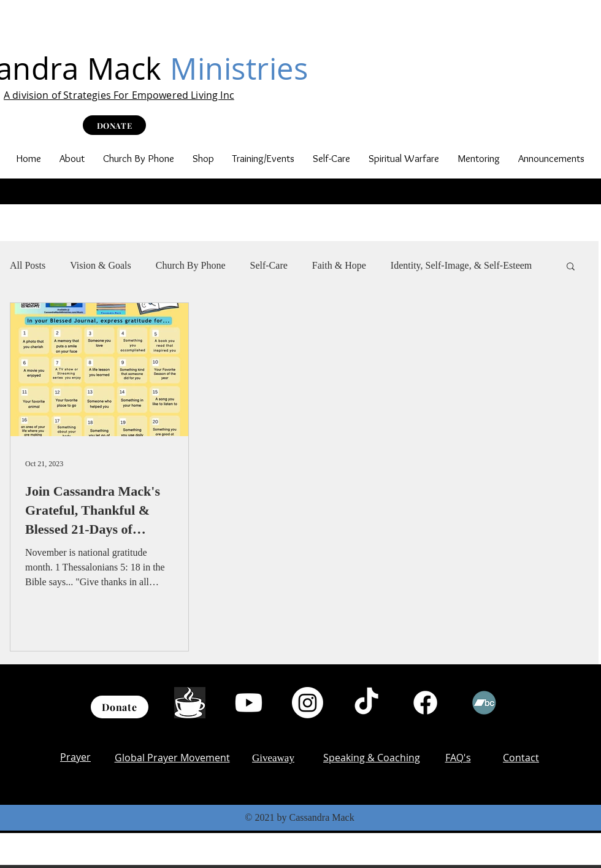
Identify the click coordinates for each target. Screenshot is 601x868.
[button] (72, 158)
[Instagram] (308, 703)
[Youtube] (249, 703)
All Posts (28, 265)
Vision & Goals (100, 265)
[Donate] (120, 707)
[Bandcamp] (484, 703)
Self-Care (269, 265)
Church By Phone (191, 265)
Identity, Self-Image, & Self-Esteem (461, 265)
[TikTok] (366, 703)
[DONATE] (114, 125)
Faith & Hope (339, 265)
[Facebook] (425, 703)
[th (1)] (190, 703)
